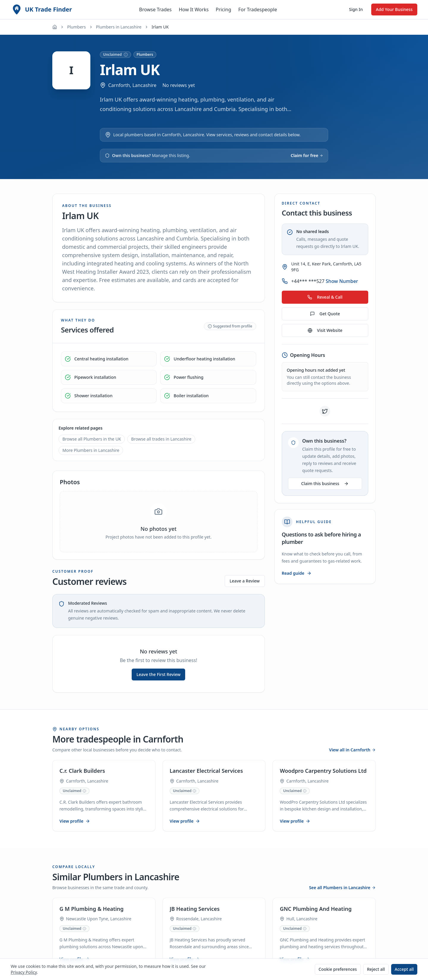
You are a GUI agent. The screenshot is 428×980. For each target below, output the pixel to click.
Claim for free (307, 155)
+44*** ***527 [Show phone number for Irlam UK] (325, 281)
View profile (75, 821)
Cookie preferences (338, 969)
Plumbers (77, 27)
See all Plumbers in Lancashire (342, 888)
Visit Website (325, 330)
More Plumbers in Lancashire (91, 450)
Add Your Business (394, 9)
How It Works (193, 10)
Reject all (376, 969)
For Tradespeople (258, 10)
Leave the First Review (158, 674)
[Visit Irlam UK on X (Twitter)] (325, 411)
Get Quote (325, 314)
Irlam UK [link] (160, 27)
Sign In (356, 9)
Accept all (404, 969)
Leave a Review (245, 581)
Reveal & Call (325, 297)
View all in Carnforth (352, 750)
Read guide (297, 573)
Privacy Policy (24, 972)
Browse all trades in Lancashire (161, 439)
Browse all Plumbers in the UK (92, 439)
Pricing (224, 10)
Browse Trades (155, 10)
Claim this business (325, 483)
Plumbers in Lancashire (119, 27)
